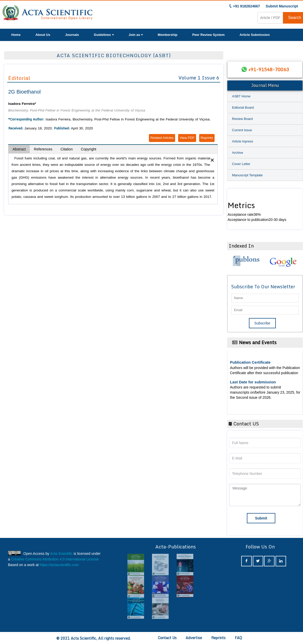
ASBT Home (241, 96)
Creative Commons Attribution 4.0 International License (55, 559)
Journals (72, 35)
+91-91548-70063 (269, 69)
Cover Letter (241, 164)
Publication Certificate (250, 362)
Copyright (88, 149)
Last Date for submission (253, 382)
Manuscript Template (247, 175)
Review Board (242, 119)
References (43, 149)
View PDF (187, 138)
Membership (168, 35)
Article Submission (255, 35)
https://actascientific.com (59, 565)
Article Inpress (243, 141)
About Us (43, 35)
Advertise (194, 638)
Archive (238, 153)
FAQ (238, 638)
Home (16, 35)
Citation (67, 149)
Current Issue (242, 130)
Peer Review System (208, 35)
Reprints (207, 138)
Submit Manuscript (282, 6)
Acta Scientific (61, 554)
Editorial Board (243, 108)
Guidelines (104, 35)
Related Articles (162, 138)
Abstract (19, 149)
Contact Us (167, 638)
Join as (136, 35)
